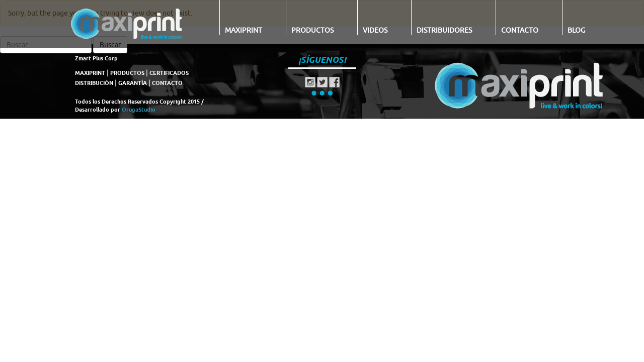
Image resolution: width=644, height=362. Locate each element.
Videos (375, 30)
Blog (576, 30)
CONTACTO (167, 83)
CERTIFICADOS (169, 73)
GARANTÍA (133, 83)
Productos (312, 30)
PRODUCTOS (127, 73)
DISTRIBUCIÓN (94, 83)
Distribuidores (444, 30)
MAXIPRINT (90, 73)
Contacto (520, 30)
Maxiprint (244, 30)
